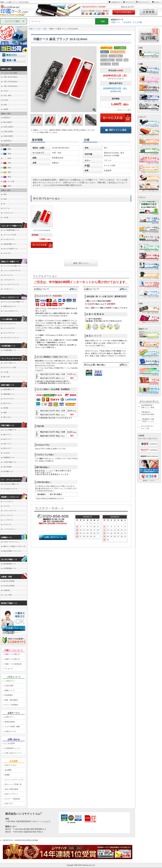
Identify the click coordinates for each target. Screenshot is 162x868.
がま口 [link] (6, 91)
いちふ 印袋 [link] (7, 595)
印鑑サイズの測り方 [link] (12, 659)
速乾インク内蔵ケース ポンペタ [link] (14, 546)
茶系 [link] (7, 186)
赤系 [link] (7, 163)
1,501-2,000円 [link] (8, 132)
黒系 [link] (7, 149)
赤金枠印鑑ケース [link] (10, 244)
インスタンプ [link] (8, 501)
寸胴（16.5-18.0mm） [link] (11, 86)
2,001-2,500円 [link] (8, 136)
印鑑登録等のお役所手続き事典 (148, 413)
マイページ (129, 2)
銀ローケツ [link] (7, 435)
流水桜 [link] (6, 408)
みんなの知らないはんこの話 (148, 427)
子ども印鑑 (137, 22)
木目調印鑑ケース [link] (10, 350)
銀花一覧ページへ (81, 263)
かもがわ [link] (6, 453)
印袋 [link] (5, 105)
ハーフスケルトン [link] (10, 529)
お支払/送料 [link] (9, 686)
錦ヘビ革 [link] (6, 377)
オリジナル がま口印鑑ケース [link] (14, 302)
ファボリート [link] (8, 289)
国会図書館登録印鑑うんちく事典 (148, 406)
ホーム (157, 2)
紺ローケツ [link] (7, 448)
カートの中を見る (124, 12)
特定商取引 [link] (9, 695)
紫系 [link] (7, 177)
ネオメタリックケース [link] (11, 338)
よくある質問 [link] (10, 743)
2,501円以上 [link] (8, 141)
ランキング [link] (9, 669)
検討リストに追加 (116, 130)
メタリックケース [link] (10, 511)
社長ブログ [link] (9, 804)
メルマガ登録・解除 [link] (12, 727)
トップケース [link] (8, 520)
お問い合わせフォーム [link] (13, 753)
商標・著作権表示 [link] (11, 700)
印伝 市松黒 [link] (7, 467)
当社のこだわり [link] (11, 765)
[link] (42, 228)
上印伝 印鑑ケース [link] (10, 462)
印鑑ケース (116, 22)
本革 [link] (5, 194)
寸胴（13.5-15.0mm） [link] (11, 82)
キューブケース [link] (9, 333)
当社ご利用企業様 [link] (11, 789)
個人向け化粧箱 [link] (9, 581)
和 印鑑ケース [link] (8, 471)
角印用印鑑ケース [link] (10, 564)
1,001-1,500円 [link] (8, 127)
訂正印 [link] (6, 100)
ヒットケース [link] (8, 515)
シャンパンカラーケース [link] (12, 271)
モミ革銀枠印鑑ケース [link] (11, 230)
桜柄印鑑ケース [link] (9, 394)
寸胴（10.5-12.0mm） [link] (11, 77)
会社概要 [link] (8, 770)
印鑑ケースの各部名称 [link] (13, 664)
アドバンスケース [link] (10, 324)
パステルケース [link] (9, 280)
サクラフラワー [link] (9, 399)
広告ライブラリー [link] (11, 794)
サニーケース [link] (8, 275)
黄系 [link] (7, 172)
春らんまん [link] (7, 417)
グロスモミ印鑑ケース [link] (11, 484)
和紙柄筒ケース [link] (9, 458)
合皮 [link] (5, 199)
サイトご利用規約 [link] (11, 705)
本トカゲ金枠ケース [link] (10, 249)
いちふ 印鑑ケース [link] (10, 430)
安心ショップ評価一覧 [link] (13, 784)
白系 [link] (7, 158)
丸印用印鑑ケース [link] (10, 568)
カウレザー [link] (7, 253)
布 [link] (4, 204)
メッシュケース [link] (9, 328)
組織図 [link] (7, 775)
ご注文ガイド (116, 2)
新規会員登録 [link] (10, 722)
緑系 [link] (7, 168)
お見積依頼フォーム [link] (12, 748)
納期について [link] (10, 690)
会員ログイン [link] (10, 717)
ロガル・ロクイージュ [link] (11, 542)
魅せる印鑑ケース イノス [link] (12, 551)
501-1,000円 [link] (7, 122)
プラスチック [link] (8, 213)
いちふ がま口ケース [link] (11, 311)
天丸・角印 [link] (7, 95)
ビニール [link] (6, 208)
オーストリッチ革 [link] (10, 368)
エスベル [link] (6, 506)
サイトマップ (143, 2)
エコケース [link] (7, 525)
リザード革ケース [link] (10, 363)
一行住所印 (126, 22)
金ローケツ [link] (7, 439)
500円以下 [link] (7, 118)
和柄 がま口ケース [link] (10, 306)
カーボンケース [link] (9, 239)
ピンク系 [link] (9, 181)
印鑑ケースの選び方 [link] (12, 654)
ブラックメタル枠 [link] (10, 235)
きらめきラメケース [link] (10, 489)
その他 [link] (6, 217)
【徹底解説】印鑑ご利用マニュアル (148, 420)
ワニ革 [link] (6, 372)
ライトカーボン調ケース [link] (12, 266)
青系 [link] (7, 154)
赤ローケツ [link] (7, 444)
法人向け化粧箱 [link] (9, 586)
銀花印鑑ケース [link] (9, 389)
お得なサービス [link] (11, 731)
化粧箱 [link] (6, 109)
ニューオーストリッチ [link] (11, 284)
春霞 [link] (5, 413)
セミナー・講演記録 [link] (12, 799)
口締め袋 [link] (6, 590)
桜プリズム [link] (7, 403)
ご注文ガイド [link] (10, 681)
